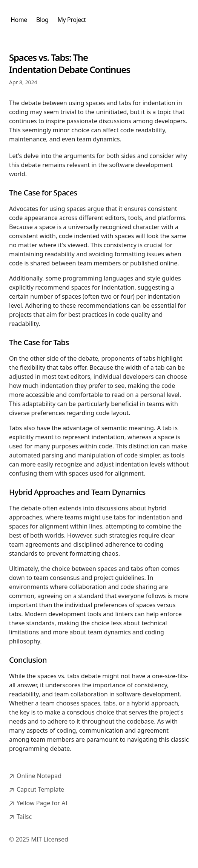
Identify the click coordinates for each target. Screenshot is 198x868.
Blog (42, 20)
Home (19, 20)
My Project (71, 20)
